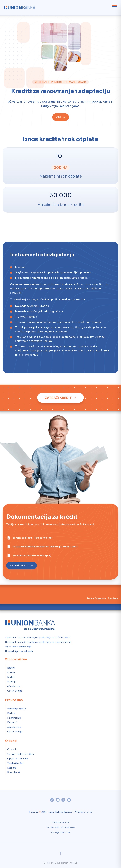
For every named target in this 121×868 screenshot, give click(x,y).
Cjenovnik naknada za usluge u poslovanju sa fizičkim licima (38, 638)
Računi (11, 668)
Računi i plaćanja (16, 709)
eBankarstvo (14, 686)
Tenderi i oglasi (16, 763)
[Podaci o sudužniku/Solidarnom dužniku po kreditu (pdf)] (42, 547)
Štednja (12, 682)
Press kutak (14, 772)
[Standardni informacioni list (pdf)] (29, 555)
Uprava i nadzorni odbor (21, 754)
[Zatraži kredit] (60, 398)
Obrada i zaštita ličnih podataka (60, 827)
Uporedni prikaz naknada (19, 651)
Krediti (11, 672)
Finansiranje (14, 718)
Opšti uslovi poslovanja (18, 647)
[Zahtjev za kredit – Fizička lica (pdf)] (30, 538)
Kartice (11, 677)
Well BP (74, 863)
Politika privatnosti (61, 822)
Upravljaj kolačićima (61, 832)
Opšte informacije (18, 759)
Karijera (12, 768)
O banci (12, 749)
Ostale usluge (15, 691)
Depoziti (12, 722)
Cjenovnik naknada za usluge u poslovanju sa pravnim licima (38, 642)
